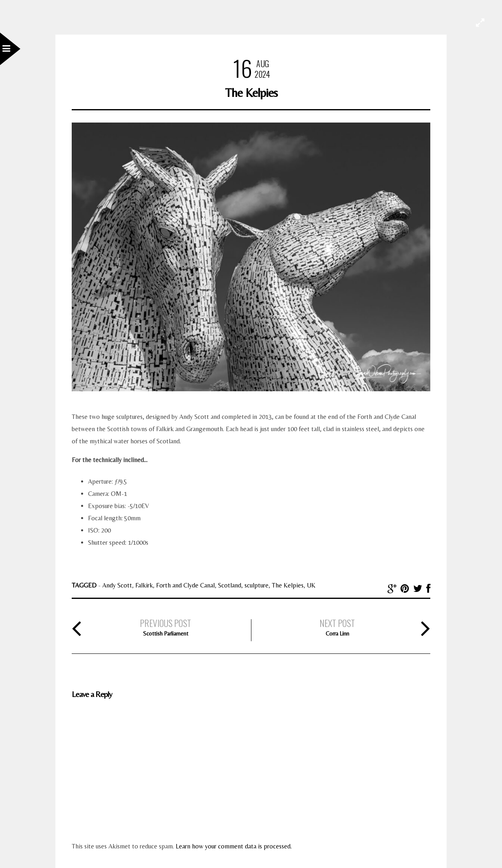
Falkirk (144, 585)
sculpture (257, 585)
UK (311, 585)
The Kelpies (288, 585)
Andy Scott (117, 585)
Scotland (230, 585)
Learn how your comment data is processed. (234, 846)
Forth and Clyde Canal (185, 585)
